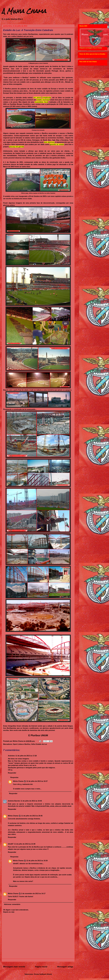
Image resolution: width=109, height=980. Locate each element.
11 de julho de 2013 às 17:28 (26, 756)
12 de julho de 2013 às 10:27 (37, 781)
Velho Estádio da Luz (39, 744)
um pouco (37, 98)
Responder (12, 773)
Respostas (14, 777)
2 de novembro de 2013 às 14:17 (33, 894)
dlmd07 (11, 844)
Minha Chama (18, 781)
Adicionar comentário (12, 904)
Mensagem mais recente (14, 967)
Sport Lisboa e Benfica (22, 744)
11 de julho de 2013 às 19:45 (31, 801)
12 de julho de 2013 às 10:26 (37, 861)
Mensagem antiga (65, 967)
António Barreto (14, 801)
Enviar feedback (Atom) (43, 974)
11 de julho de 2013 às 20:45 (32, 816)
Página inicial (41, 967)
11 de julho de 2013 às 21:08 (25, 844)
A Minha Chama (24, 11)
